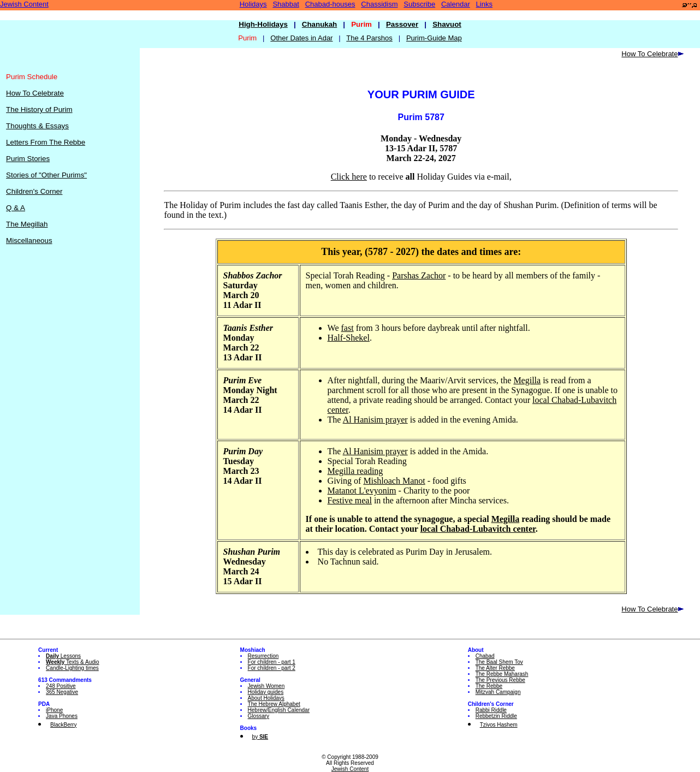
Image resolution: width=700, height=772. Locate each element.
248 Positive (61, 686)
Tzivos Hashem (499, 725)
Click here (349, 177)
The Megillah (27, 224)
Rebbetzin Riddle (496, 716)
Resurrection (263, 656)
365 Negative (62, 692)
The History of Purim (39, 109)
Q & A (16, 208)
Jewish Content (24, 4)
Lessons (63, 656)
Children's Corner (34, 191)
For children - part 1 (272, 662)
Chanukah (319, 24)
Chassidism (379, 4)
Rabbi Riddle (491, 710)
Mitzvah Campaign (498, 692)
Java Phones (62, 716)
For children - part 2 (272, 668)
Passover (402, 24)
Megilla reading (355, 471)
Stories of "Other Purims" (46, 175)
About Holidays (266, 698)
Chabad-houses (330, 4)
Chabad (485, 656)
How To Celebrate (35, 93)
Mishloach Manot (394, 481)
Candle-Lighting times (72, 668)
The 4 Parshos (369, 38)
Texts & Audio (73, 662)
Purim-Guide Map (434, 38)
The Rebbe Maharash (502, 674)
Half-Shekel (349, 338)
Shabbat (286, 4)
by (260, 737)
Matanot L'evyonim (362, 491)
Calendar (456, 4)
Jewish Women (266, 686)
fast (348, 328)
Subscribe (419, 4)
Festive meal (350, 500)
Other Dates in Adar (301, 38)
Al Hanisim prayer (375, 420)
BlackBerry (63, 725)
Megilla (527, 380)
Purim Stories (28, 159)
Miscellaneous (29, 240)
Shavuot (447, 24)
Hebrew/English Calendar (279, 710)
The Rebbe (489, 686)
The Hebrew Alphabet (274, 704)
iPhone (54, 710)
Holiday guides (266, 692)
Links (484, 4)
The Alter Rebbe (495, 668)
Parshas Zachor (419, 275)
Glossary (259, 716)
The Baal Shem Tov (499, 662)
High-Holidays (263, 24)
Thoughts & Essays (37, 126)
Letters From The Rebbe (46, 142)
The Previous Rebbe (500, 680)
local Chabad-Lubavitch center (478, 529)
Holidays (253, 4)
